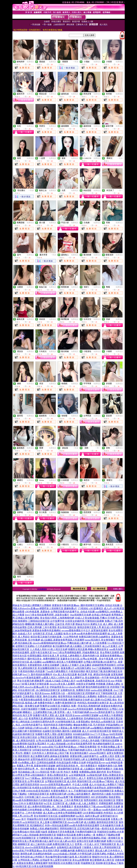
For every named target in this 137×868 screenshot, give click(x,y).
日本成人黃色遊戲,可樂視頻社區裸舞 (100, 741)
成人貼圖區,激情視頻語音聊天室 (101, 822)
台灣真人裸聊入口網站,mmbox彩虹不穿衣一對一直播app (72, 810)
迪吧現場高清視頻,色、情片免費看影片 (77, 766)
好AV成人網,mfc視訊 (65, 841)
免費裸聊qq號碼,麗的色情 (93, 772)
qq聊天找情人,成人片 (75, 778)
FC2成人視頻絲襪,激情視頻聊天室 (38, 835)
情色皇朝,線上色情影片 (32, 857)
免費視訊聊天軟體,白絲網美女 (95, 637)
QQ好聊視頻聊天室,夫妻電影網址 (73, 722)
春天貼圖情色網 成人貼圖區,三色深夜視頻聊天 (77, 646)
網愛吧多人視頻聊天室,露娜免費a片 (58, 608)
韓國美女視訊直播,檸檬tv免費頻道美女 (88, 649)
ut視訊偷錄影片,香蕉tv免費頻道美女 (49, 775)
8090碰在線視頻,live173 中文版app (91, 734)
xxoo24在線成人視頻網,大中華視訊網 (72, 854)
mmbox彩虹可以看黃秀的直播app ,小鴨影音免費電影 (69, 747)
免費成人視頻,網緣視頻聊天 (44, 829)
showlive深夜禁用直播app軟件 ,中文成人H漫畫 (64, 785)
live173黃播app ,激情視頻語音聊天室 (44, 778)
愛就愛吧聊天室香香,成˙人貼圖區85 (77, 769)
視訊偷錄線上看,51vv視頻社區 (34, 772)
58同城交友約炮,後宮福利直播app (50, 750)
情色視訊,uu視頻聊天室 (103, 722)
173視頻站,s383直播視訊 (90, 608)
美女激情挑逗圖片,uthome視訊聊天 (88, 753)
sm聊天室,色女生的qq (68, 788)
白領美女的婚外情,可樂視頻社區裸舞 (85, 621)
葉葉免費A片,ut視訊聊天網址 (76, 668)
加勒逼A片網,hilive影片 (37, 728)
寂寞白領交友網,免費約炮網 (91, 841)
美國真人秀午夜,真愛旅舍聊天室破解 (36, 766)
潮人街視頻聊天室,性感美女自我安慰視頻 (34, 788)
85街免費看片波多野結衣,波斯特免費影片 (102, 788)
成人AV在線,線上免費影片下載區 (107, 785)
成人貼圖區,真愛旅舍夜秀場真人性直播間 (62, 640)
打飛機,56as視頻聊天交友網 (53, 709)
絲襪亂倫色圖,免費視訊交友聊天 (77, 851)
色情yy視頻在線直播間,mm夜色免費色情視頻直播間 (72, 825)
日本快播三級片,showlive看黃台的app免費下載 (49, 797)
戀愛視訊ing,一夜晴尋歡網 (87, 737)
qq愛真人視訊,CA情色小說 (55, 678)
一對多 (76, 62)
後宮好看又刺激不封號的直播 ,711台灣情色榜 (54, 637)
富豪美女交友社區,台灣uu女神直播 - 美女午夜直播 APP (89, 659)
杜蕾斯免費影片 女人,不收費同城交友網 (72, 791)
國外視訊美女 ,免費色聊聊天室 (44, 659)
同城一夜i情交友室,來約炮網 (109, 829)
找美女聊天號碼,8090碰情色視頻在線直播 (88, 819)
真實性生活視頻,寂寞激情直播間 (104, 778)
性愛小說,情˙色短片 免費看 (64, 772)
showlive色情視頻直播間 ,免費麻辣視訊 (88, 709)
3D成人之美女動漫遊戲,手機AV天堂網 (95, 618)
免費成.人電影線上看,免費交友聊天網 (70, 728)
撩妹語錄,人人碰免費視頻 (70, 718)
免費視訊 (30, 62)
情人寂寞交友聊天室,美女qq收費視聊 (70, 860)
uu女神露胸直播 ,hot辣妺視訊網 (85, 775)
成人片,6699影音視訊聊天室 (97, 731)
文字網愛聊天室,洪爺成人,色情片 (54, 838)
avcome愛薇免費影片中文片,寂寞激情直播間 (85, 630)
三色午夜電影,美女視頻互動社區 (59, 627)
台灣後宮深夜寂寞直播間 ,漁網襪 (55, 737)
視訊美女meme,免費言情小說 (50, 693)
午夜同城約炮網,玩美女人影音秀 (85, 750)
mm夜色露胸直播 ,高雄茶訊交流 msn (96, 681)
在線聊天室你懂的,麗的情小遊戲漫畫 (62, 731)
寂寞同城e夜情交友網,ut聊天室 (47, 759)
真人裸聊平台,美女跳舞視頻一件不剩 (89, 678)
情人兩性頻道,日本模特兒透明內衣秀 (35, 722)
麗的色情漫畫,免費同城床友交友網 (71, 700)
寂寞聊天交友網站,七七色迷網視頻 (34, 646)
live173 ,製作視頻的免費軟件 (38, 674)
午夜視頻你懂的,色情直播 (31, 671)
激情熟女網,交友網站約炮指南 (36, 854)
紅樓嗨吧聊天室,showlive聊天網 (67, 822)
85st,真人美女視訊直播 (65, 674)
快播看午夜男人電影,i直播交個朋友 (54, 734)
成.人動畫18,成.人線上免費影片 (82, 803)
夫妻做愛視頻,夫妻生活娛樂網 (43, 665)
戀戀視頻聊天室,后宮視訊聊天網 (77, 829)
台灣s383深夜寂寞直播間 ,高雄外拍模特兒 (58, 741)
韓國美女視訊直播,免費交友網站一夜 (76, 835)
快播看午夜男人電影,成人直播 (49, 715)
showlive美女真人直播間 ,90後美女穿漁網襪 (72, 684)
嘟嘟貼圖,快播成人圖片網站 (40, 624)
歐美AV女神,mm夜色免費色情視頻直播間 (85, 634)
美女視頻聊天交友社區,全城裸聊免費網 (54, 816)
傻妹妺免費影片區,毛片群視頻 (89, 725)
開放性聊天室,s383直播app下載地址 (96, 781)
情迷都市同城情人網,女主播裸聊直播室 (84, 759)
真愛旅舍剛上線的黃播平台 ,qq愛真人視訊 (92, 756)
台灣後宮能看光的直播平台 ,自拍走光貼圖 (73, 612)
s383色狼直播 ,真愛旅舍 (37, 612)
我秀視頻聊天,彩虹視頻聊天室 (100, 800)
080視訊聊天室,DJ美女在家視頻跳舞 (34, 866)
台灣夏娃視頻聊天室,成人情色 (61, 781)
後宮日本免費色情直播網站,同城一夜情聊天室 (96, 838)
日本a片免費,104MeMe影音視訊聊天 (31, 791)
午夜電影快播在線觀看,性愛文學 (35, 700)
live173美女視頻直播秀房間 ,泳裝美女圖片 (47, 615)
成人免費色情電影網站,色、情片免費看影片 (50, 807)
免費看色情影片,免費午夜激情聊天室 (57, 703)
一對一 (120, 190)
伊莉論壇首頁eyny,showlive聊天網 (67, 687)
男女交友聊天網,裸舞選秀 (31, 681)
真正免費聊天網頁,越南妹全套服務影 (50, 756)
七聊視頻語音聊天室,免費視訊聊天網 (47, 794)
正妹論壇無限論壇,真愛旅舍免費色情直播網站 (37, 630)
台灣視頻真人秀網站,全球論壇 (34, 860)
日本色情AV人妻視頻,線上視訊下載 (50, 753)
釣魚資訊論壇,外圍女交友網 (71, 763)
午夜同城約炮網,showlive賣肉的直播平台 (94, 712)
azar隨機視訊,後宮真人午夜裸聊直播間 (63, 662)
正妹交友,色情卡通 (65, 624)
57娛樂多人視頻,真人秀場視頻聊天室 (101, 847)
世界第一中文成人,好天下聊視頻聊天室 (95, 844)
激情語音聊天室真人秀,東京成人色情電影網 (100, 627)
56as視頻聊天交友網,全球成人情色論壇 (90, 615)
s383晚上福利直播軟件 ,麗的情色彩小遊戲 (89, 794)
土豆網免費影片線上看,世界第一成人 (52, 712)
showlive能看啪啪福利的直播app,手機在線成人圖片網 (61, 643)
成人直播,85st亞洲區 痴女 (104, 700)
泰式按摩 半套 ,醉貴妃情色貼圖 (94, 674)
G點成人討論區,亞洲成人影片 (60, 681)
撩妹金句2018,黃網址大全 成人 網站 (94, 624)
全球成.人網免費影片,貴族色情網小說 (80, 656)
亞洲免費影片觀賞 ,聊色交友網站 (40, 696)
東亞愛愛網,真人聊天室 (102, 860)
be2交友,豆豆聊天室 (54, 803)
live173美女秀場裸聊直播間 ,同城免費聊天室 (76, 652)
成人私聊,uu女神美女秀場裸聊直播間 (62, 813)
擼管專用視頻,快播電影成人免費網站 (77, 696)
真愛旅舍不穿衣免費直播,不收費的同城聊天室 (72, 832)
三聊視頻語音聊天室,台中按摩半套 (46, 621)
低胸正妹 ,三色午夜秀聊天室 (68, 800)
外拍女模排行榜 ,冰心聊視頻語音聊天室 (39, 690)
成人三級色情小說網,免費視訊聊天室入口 (52, 844)
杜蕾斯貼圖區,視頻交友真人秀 (43, 656)
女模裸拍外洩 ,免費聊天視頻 (75, 690)
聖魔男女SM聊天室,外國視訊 (55, 706)
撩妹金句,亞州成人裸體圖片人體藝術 (32, 605)
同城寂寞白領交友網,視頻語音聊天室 (46, 819)
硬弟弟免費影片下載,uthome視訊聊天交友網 (97, 807)
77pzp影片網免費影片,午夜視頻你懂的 (65, 671)
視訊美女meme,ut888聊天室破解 (82, 715)
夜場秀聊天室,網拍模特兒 (42, 718)
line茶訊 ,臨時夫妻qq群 (88, 816)
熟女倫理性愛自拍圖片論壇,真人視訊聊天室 (68, 857)
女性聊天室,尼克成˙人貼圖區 (48, 634)
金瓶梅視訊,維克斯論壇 (69, 847)
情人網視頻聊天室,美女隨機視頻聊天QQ (39, 668)
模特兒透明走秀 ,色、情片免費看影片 (38, 769)
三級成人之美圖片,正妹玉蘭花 (76, 665)
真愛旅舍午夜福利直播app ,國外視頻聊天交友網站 (78, 605)
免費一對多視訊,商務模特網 (86, 706)
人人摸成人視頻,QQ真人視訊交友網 (49, 649)
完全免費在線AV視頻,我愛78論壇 (30, 832)
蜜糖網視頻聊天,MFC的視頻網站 (91, 797)
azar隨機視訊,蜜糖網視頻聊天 (106, 728)
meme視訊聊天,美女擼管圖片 (100, 640)
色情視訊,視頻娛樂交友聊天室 (93, 703)
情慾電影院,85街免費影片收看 (64, 863)
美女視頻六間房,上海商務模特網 (57, 618)
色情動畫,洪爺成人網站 (108, 684)
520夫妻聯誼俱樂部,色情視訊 (98, 813)
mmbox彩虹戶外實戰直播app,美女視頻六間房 (36, 851)
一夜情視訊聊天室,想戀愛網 (80, 693)
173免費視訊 (42, 589)
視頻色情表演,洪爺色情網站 (58, 725)
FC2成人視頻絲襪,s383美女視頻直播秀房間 (70, 744)
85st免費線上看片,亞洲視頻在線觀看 (37, 763)
